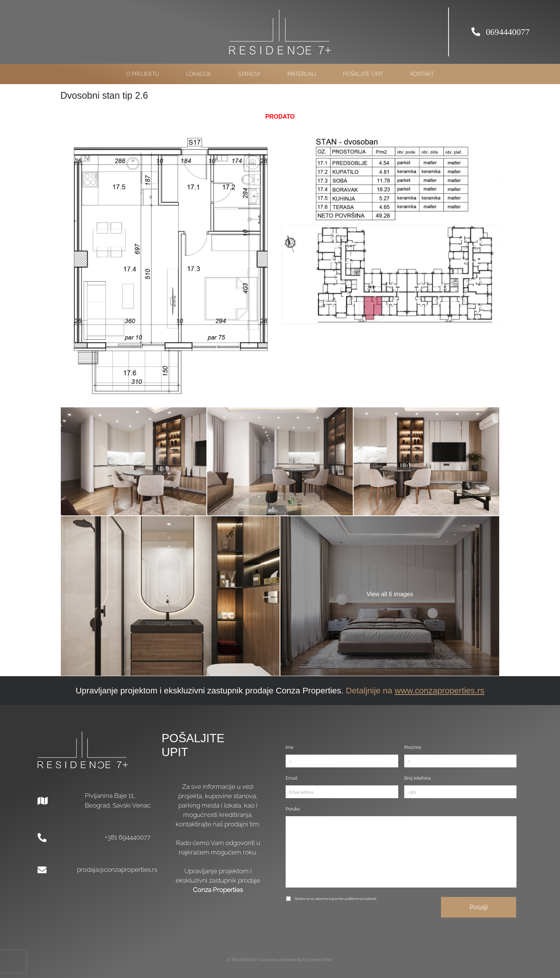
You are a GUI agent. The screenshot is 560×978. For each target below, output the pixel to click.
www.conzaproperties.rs (439, 691)
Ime (290, 747)
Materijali (302, 74)
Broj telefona (418, 778)
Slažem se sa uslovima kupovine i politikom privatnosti (336, 899)
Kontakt (422, 74)
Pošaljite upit (363, 74)
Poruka (293, 809)
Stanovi (249, 74)
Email (291, 778)
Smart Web (321, 960)
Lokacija (199, 74)
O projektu (143, 74)
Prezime (413, 747)
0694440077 (501, 32)
